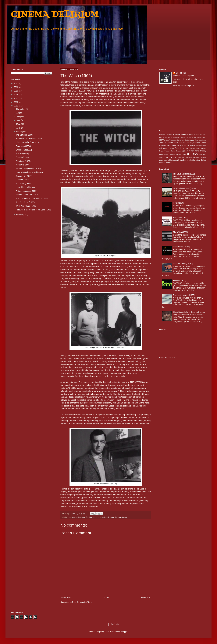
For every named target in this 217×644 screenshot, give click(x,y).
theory (125, 517)
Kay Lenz (194, 143)
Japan (192, 140)
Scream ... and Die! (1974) (27, 195)
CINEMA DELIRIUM (55, 15)
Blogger (124, 632)
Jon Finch (186, 143)
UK (189, 154)
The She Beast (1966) (25, 202)
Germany (189, 137)
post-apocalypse (200, 157)
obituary (189, 157)
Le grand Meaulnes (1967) (184, 188)
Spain (184, 151)
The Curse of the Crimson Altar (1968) (32, 199)
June (19, 120)
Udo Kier (203, 154)
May (18, 124)
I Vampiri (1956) (23, 180)
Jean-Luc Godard (166, 143)
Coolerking (181, 73)
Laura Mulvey (102, 517)
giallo (167, 157)
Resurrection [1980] (181, 247)
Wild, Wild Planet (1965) (26, 206)
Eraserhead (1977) (24, 150)
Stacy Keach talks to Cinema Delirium (189, 312)
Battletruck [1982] (181, 218)
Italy (95, 517)
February (20, 214)
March (19, 132)
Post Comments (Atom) (82, 602)
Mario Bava (171, 145)
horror (174, 157)
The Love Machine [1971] (184, 174)
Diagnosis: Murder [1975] (184, 295)
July (18, 117)
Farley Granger (174, 137)
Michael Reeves (190, 145)
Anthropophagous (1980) (26, 191)
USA (195, 154)
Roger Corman (165, 151)
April (18, 128)
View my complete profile (184, 86)
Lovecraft (162, 145)
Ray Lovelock (190, 148)
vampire (162, 163)
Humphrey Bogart (200, 137)
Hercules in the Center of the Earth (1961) (34, 210)
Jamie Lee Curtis (183, 140)
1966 (69, 517)
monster (181, 157)
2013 (16, 98)
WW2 (161, 157)
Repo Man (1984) (23, 146)
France (182, 137)
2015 (16, 91)
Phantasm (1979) (23, 161)
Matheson (180, 145)
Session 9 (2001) (23, 157)
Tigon (184, 154)
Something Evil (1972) (25, 187)
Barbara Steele (180, 134)
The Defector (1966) (24, 135)
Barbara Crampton (166, 135)
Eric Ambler (163, 137)
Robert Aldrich (201, 148)
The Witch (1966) (23, 184)
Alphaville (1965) (23, 165)
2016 (16, 87)
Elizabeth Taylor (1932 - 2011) (29, 142)
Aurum (75, 517)
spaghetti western (193, 160)
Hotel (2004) (178, 203)
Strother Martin (193, 151)
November (21, 109)
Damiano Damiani (85, 517)
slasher (183, 160)
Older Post (146, 597)
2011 (16, 106)
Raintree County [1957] (183, 264)
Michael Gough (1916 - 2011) (28, 168)
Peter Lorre (180, 148)
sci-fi (177, 160)
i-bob (107, 632)
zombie (169, 163)
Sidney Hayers (176, 151)
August (19, 113)
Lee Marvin (202, 143)
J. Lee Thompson (170, 140)
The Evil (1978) (22, 154)
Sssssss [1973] (180, 281)
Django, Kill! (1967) (24, 176)
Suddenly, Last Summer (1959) (29, 139)
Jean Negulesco (200, 140)
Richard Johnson (115, 517)
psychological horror (167, 160)
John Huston (178, 143)
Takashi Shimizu (175, 154)
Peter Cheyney (169, 148)
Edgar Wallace (200, 135)
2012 (16, 102)
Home (106, 597)
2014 (16, 95)
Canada (190, 135)
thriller (203, 160)
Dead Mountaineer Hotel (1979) (29, 172)
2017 (16, 83)
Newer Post (66, 597)
